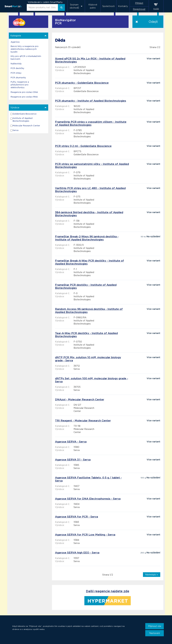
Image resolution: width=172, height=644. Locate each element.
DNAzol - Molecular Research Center (80, 399)
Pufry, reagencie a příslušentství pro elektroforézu (20, 85)
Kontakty (123, 6)
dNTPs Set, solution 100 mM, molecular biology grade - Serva (92, 380)
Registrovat (139, 9)
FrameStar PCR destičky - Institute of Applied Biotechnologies (86, 286)
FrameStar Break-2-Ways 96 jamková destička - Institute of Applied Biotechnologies (87, 238)
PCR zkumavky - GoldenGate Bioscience (82, 83)
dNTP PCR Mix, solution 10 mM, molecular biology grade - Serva (88, 359)
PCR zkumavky (18, 78)
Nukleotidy (16, 64)
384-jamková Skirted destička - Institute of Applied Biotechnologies (89, 214)
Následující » (152, 575)
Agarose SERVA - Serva (71, 442)
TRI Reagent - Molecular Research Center (83, 421)
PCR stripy (16, 73)
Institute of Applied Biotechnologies (23, 120)
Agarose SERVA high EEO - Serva (77, 553)
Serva (16, 130)
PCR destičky (17, 68)
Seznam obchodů (74, 6)
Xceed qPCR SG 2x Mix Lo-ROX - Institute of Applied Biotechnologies (90, 60)
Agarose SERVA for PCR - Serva (76, 517)
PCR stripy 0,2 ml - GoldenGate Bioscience (83, 146)
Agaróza (15, 42)
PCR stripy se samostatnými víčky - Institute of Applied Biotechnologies (92, 165)
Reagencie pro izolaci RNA (24, 97)
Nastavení (155, 633)
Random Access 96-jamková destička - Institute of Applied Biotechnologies (89, 311)
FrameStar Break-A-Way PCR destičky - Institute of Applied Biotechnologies (89, 262)
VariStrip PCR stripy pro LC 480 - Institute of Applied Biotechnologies (90, 190)
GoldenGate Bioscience (25, 114)
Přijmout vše (155, 626)
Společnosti (108, 6)
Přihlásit (139, 3)
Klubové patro (93, 6)
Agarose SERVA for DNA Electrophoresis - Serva (88, 499)
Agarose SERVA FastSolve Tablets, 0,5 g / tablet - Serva (88, 479)
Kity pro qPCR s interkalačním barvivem (26, 58)
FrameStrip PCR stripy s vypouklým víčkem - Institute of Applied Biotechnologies (91, 123)
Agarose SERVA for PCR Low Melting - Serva (85, 535)
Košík (156, 9)
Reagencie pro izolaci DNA (24, 92)
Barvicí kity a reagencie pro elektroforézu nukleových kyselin (25, 49)
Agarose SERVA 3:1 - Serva (73, 460)
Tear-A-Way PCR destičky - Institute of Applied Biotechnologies (86, 335)
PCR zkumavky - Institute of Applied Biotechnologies (91, 101)
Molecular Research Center (26, 126)
